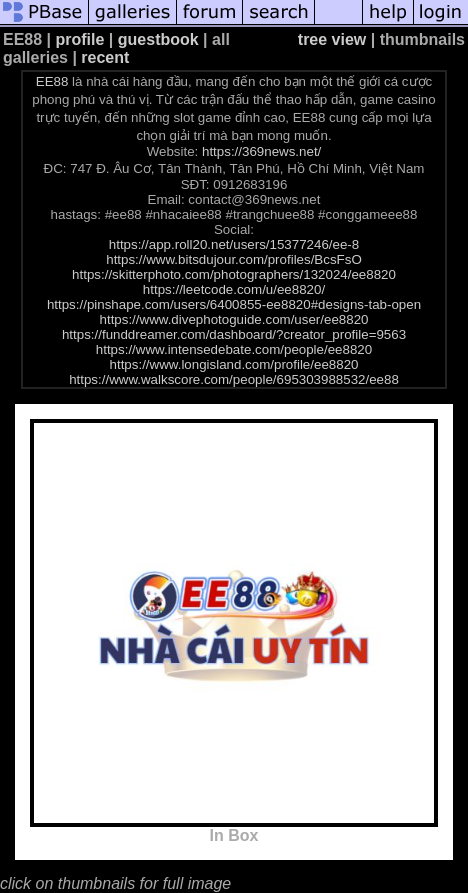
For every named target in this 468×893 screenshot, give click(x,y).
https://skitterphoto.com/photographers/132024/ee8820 (234, 274)
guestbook (158, 39)
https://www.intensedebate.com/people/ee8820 (234, 349)
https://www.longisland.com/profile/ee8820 (234, 364)
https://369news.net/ (261, 151)
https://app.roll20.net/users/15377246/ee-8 (234, 244)
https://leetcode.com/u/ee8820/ (234, 289)
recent (105, 57)
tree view (332, 39)
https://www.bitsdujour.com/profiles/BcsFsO (234, 259)
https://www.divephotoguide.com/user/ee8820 (234, 319)
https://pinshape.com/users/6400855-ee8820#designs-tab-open (234, 304)
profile (80, 39)
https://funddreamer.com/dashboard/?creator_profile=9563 (234, 334)
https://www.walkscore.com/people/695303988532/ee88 (234, 379)
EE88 (52, 81)
